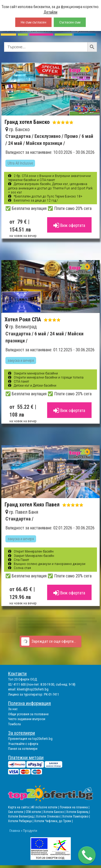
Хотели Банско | (55, 812)
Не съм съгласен (34, 22)
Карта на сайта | (20, 807)
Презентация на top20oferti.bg (30, 739)
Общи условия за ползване (28, 714)
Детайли (50, 12)
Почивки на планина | (75, 807)
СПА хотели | (34, 812)
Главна (15, 830)
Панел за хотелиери (23, 749)
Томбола (14, 724)
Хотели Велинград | (22, 816)
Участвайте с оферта (23, 744)
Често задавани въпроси (27, 719)
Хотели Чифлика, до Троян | (53, 821)
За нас (13, 709)
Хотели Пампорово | (76, 816)
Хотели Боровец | (78, 812)
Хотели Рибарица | (21, 821)
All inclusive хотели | (46, 807)
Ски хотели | (17, 812)
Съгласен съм (70, 22)
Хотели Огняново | (49, 816)
